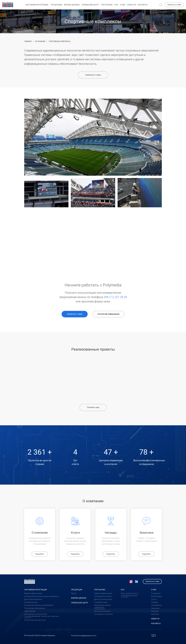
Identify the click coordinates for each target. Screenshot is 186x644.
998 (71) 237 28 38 (115, 297)
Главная (28, 41)
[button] (174, 5)
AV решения (40, 41)
